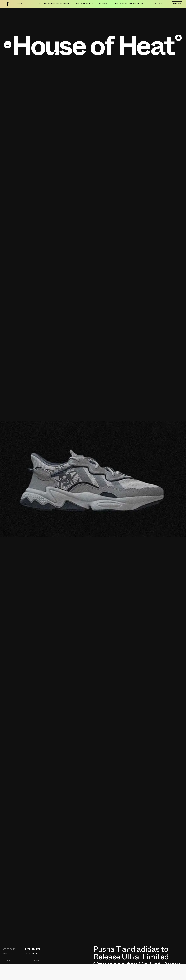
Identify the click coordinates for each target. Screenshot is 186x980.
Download (177, 4)
